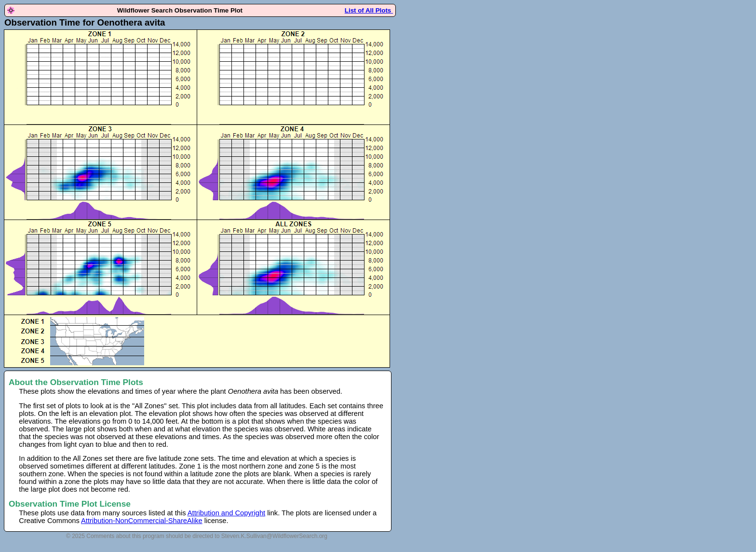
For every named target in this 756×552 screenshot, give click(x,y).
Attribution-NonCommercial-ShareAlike (142, 521)
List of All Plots (369, 10)
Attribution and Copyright (226, 513)
